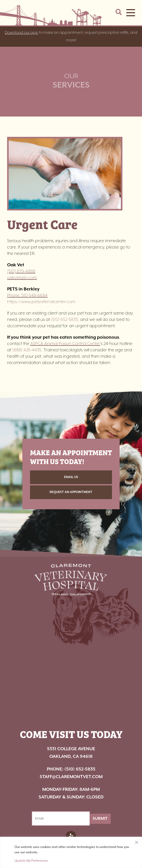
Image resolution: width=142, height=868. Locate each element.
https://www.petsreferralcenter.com (41, 302)
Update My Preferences (31, 861)
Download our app (22, 33)
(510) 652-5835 (65, 320)
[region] (71, 852)
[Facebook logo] (71, 836)
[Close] (137, 841)
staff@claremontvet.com (71, 777)
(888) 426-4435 (27, 350)
